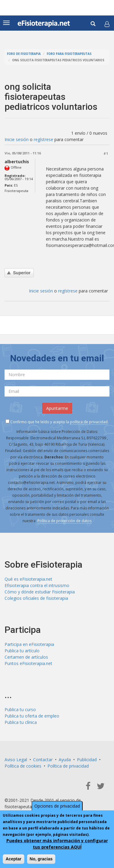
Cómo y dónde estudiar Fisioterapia (40, 592)
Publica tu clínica (21, 722)
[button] (107, 24)
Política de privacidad (68, 766)
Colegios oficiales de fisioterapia (36, 598)
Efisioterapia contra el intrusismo (37, 585)
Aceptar (13, 859)
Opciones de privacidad (57, 806)
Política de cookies (23, 766)
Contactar (43, 760)
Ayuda (65, 760)
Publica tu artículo (22, 651)
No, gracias (41, 859)
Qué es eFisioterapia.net (28, 579)
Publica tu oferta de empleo (32, 716)
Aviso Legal (16, 760)
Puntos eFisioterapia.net (28, 663)
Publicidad (87, 760)
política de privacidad (89, 422)
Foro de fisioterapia (24, 54)
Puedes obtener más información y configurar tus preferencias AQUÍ (57, 844)
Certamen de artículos (26, 657)
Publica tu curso (20, 709)
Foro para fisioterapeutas (69, 54)
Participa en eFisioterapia (29, 644)
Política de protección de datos (64, 521)
